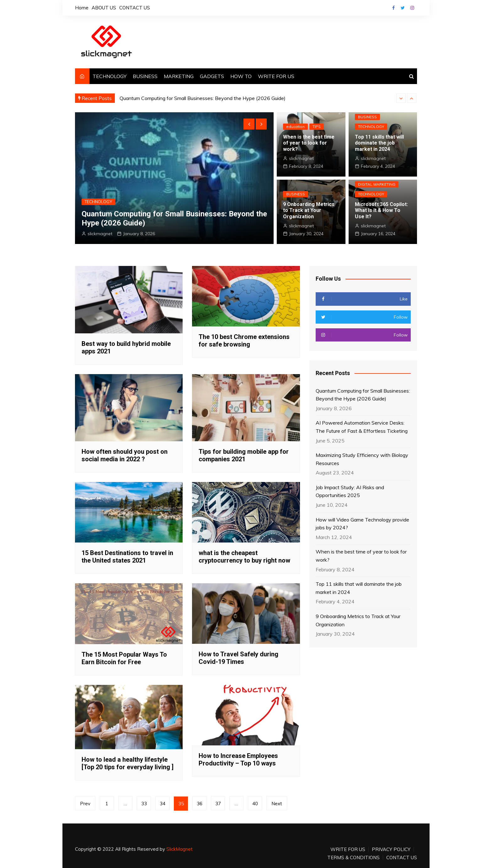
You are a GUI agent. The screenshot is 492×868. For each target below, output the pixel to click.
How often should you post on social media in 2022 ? (125, 455)
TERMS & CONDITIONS (353, 858)
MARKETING (179, 76)
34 (163, 804)
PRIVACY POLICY (391, 849)
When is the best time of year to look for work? (309, 143)
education (295, 127)
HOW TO (241, 76)
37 (218, 804)
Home (82, 8)
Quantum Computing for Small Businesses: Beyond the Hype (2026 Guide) (203, 98)
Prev (85, 804)
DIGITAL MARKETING (377, 184)
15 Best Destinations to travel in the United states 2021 (127, 557)
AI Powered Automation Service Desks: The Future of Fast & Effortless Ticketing (362, 427)
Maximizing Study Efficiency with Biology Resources (362, 459)
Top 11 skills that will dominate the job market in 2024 (379, 143)
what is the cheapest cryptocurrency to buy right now (244, 557)
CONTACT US (135, 8)
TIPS (317, 127)
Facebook (393, 8)
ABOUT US (104, 8)
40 (255, 804)
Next (277, 804)
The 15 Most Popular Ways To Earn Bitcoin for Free (124, 658)
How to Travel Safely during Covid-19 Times (238, 658)
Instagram (412, 8)
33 (144, 804)
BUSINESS (145, 76)
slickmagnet (100, 234)
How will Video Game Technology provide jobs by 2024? (362, 524)
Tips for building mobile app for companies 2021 (244, 455)
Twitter (403, 8)
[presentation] (401, 98)
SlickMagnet (179, 849)
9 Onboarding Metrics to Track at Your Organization (309, 210)
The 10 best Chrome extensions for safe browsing (244, 341)
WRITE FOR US (276, 76)
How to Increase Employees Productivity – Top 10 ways (238, 760)
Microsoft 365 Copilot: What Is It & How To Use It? (381, 210)
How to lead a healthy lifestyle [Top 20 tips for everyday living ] (128, 763)
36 (200, 804)
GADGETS (212, 76)
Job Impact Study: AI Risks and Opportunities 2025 (350, 491)
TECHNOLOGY (110, 76)
